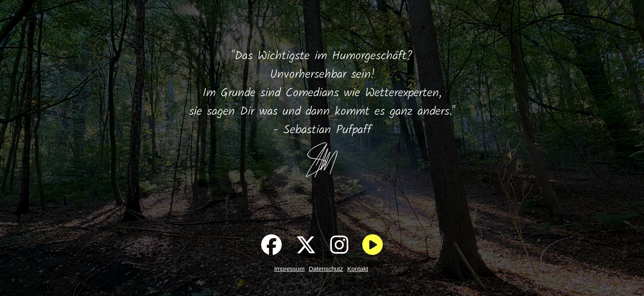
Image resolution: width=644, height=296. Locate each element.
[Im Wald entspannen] (373, 245)
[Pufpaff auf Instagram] (339, 245)
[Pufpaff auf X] (306, 245)
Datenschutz (326, 269)
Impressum (290, 269)
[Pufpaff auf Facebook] (271, 245)
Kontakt (358, 269)
